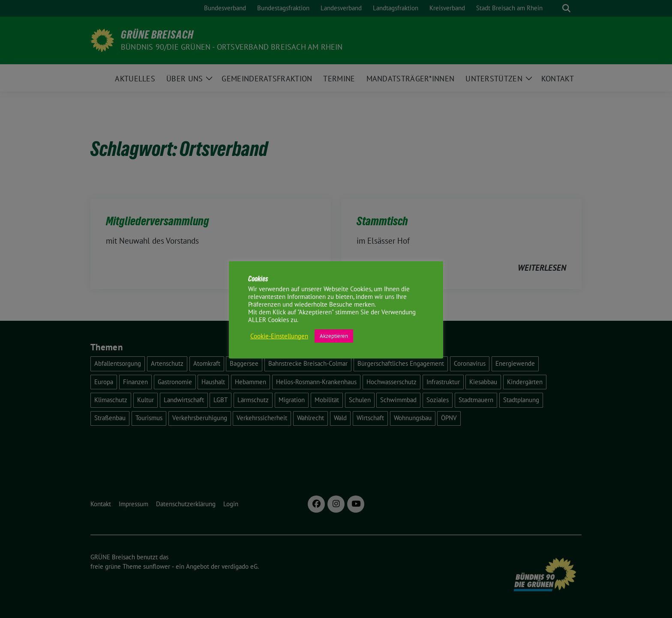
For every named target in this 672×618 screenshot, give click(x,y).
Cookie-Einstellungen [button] (279, 336)
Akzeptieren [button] (334, 336)
